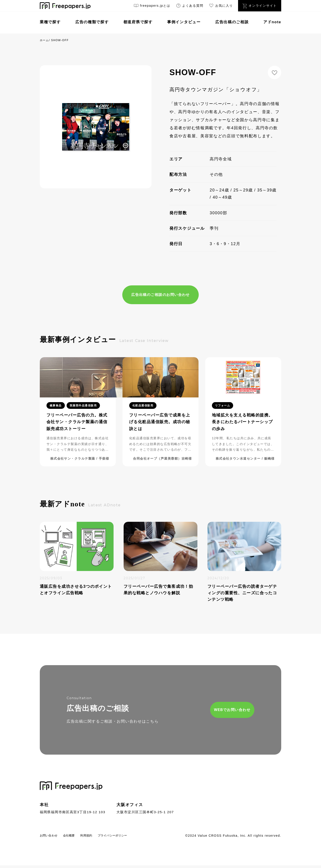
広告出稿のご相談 (232, 22)
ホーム (44, 40)
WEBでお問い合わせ (209, 712)
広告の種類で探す (92, 22)
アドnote (272, 22)
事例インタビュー (184, 22)
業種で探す (50, 22)
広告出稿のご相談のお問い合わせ (160, 295)
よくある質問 (190, 6)
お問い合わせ (52, 838)
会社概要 (77, 838)
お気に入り (221, 6)
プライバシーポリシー (132, 838)
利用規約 (98, 838)
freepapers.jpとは (152, 6)
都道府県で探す (138, 22)
